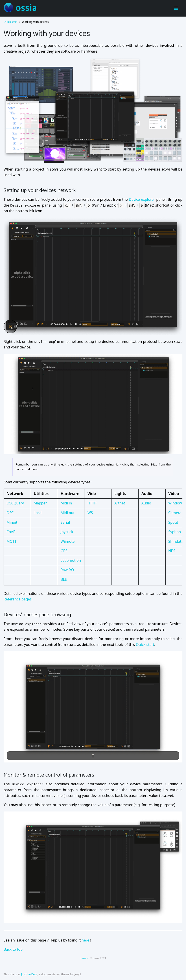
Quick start (10, 22)
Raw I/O (67, 570)
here (85, 940)
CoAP (11, 532)
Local (38, 512)
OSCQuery (15, 503)
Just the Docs (29, 974)
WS (90, 512)
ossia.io (85, 958)
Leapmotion (71, 560)
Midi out (68, 512)
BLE (64, 579)
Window (175, 503)
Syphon (175, 532)
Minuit (12, 522)
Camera (175, 512)
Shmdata (176, 541)
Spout (173, 522)
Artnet (120, 503)
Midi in (66, 503)
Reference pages (18, 599)
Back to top (13, 949)
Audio (146, 503)
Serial (65, 522)
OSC (10, 512)
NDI (172, 551)
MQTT (12, 541)
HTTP (92, 503)
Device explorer (142, 199)
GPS (64, 551)
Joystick (67, 532)
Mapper (40, 503)
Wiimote (68, 541)
